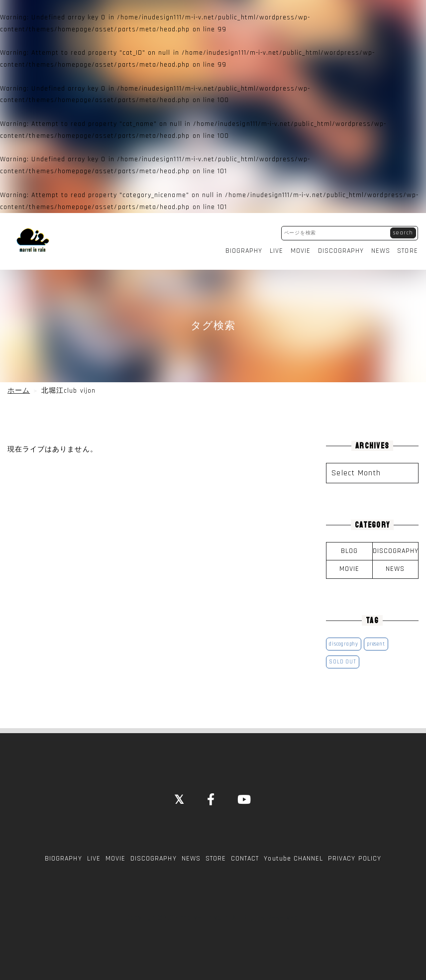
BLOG (349, 549)
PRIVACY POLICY (355, 857)
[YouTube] (245, 799)
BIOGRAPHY (244, 250)
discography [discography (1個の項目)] (344, 643)
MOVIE (301, 250)
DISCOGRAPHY (341, 250)
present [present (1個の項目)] (376, 643)
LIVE (276, 250)
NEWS (381, 250)
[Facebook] (211, 799)
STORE (408, 250)
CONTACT (245, 857)
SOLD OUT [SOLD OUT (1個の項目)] (342, 660)
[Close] (179, 799)
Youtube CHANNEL (293, 857)
